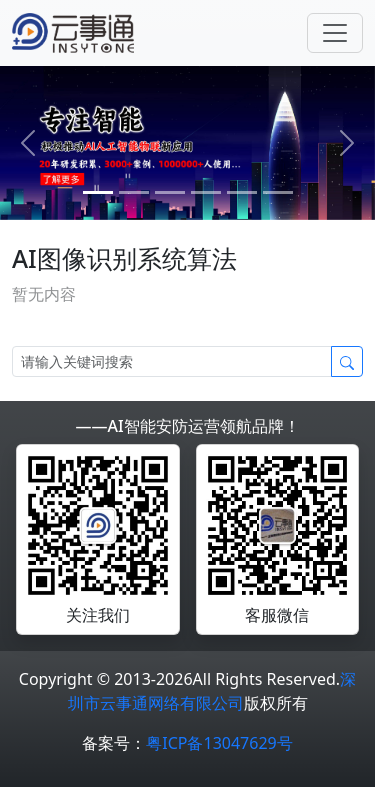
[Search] (172, 361)
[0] (98, 192)
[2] (170, 192)
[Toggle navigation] (335, 33)
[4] (242, 192)
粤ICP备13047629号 (219, 743)
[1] (134, 192)
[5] (278, 192)
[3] (206, 192)
